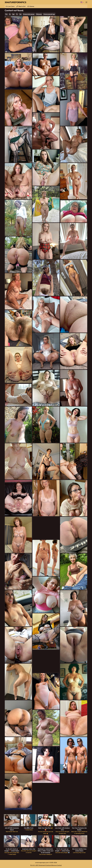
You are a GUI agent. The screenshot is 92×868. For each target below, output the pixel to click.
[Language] (82, 2)
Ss (10, 14)
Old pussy (39, 14)
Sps (13, 14)
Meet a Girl (22, 6)
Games (32, 6)
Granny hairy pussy (29, 14)
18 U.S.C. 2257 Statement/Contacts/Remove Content (46, 865)
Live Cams (11, 6)
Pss (6, 14)
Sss (20, 14)
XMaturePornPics (15, 2)
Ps (17, 14)
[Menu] (86, 2)
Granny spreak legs (49, 14)
